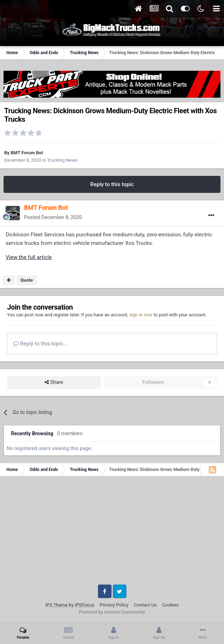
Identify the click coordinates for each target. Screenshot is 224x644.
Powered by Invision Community (112, 612)
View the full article (29, 257)
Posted (53, 217)
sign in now (141, 315)
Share (54, 382)
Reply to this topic (112, 184)
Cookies (170, 605)
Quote (27, 280)
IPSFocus (84, 605)
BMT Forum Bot (27, 153)
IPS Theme (56, 605)
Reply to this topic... (41, 344)
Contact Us (145, 605)
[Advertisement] (112, 533)
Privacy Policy (114, 605)
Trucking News (62, 160)
